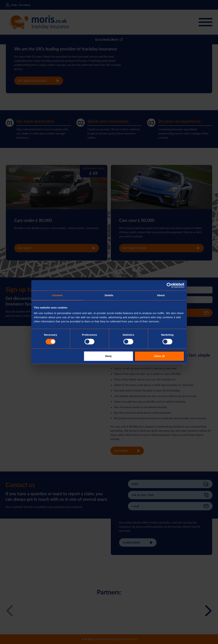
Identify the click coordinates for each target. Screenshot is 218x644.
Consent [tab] (57, 295)
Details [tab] (109, 295)
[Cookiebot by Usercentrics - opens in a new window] (169, 285)
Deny (108, 356)
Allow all (159, 356)
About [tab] (161, 295)
